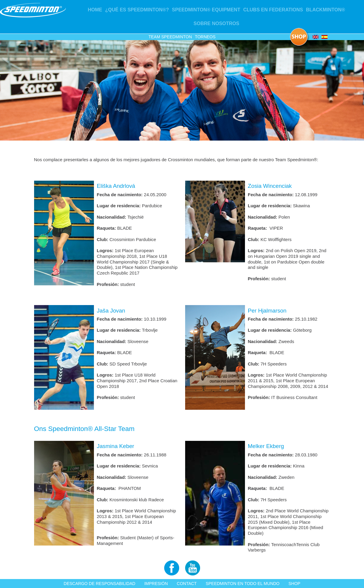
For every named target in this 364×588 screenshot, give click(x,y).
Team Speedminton (170, 37)
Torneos (205, 37)
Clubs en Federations (273, 10)
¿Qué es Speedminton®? (137, 10)
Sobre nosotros (216, 23)
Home (95, 10)
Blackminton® (326, 10)
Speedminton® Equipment (206, 10)
